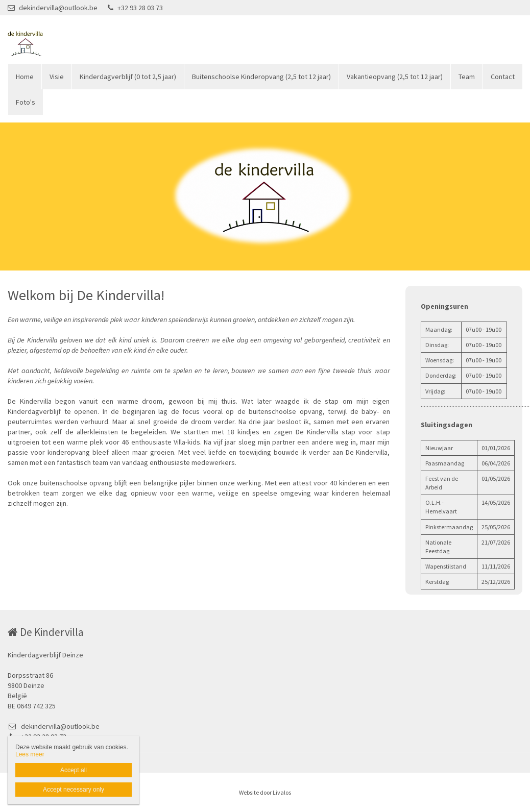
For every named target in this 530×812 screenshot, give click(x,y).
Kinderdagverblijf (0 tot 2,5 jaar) (128, 77)
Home (25, 77)
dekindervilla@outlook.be (53, 8)
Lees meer (30, 754)
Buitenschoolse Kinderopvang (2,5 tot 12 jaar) (261, 77)
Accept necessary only (74, 790)
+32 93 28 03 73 (135, 8)
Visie (57, 77)
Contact (503, 77)
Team (467, 77)
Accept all (74, 770)
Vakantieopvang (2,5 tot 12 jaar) (395, 77)
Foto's (26, 102)
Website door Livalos (265, 792)
